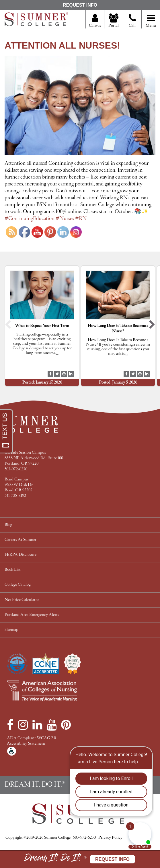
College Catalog (17, 585)
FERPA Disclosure (21, 555)
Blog (8, 525)
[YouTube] (52, 725)
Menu (151, 21)
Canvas (95, 21)
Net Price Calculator (22, 600)
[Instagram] (23, 725)
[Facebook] (10, 725)
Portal (114, 21)
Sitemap (11, 630)
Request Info (80, 5)
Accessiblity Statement (26, 744)
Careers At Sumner (21, 540)
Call (132, 23)
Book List (13, 570)
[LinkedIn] (37, 725)
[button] (8, 326)
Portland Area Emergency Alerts (32, 615)
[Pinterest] (66, 725)
